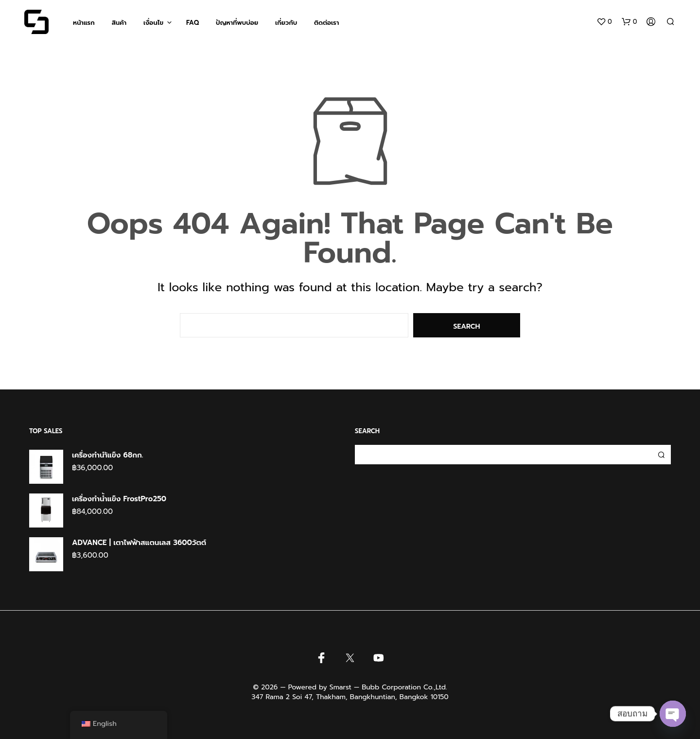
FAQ (192, 23)
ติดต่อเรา (326, 23)
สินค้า (119, 23)
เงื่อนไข (153, 23)
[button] (604, 22)
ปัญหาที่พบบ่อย (237, 23)
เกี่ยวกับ (286, 23)
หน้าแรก (84, 23)
